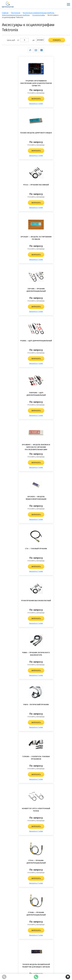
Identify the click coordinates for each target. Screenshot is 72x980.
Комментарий (13, 790)
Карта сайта (7, 966)
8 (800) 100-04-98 (12, 922)
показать (57, 40)
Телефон (10, 782)
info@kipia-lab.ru (12, 930)
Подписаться (67, 948)
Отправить (36, 871)
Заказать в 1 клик (19, 103)
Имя (8, 775)
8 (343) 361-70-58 (12, 926)
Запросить (19, 99)
